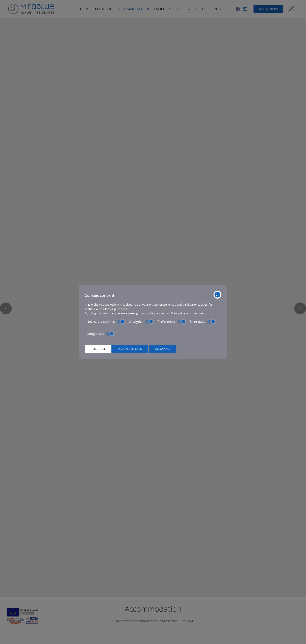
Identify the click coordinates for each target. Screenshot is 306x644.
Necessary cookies (106, 322)
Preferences (172, 322)
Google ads (100, 334)
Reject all (98, 349)
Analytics (141, 322)
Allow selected (130, 349)
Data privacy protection (187, 313)
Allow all (163, 349)
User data (203, 322)
